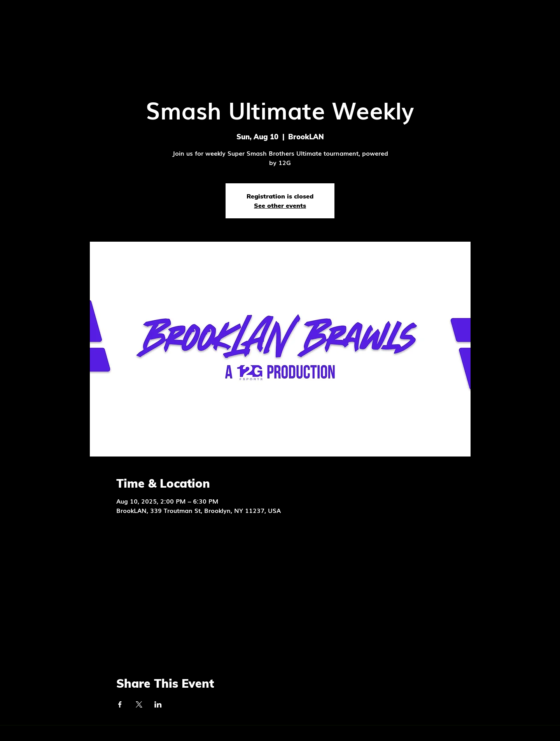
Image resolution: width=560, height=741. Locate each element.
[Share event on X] (139, 704)
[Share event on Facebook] (120, 704)
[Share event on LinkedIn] (158, 704)
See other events (280, 205)
